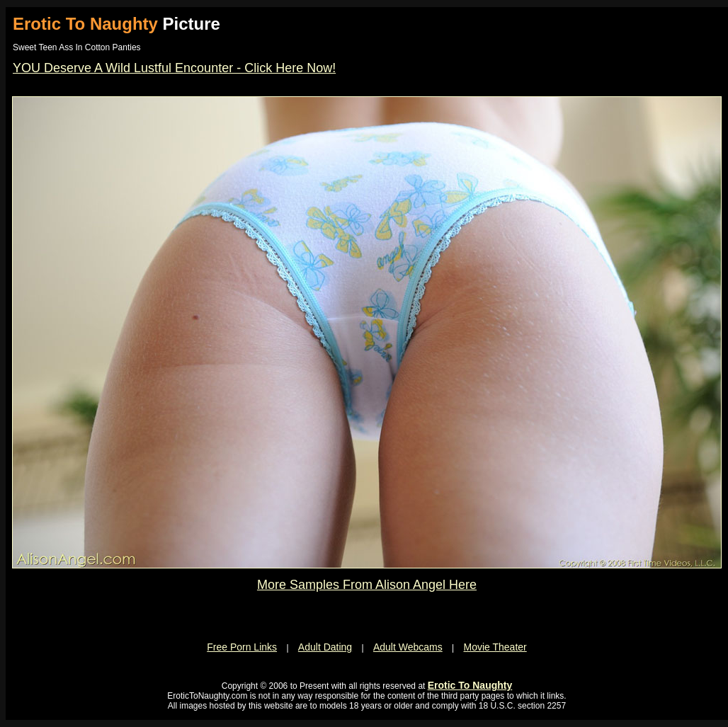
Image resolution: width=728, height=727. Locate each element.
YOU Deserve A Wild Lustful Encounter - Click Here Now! (174, 68)
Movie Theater (495, 647)
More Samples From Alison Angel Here (367, 585)
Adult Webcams (408, 647)
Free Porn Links (242, 647)
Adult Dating (325, 647)
